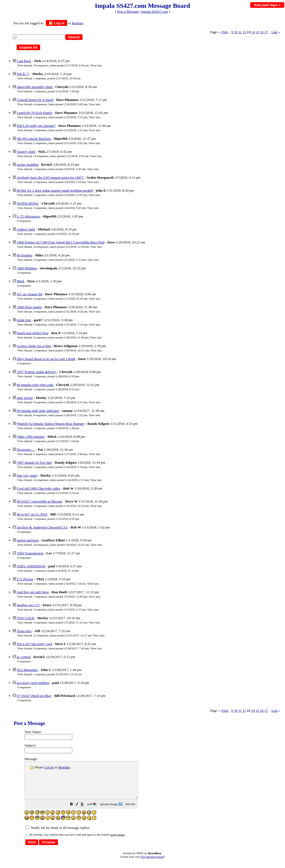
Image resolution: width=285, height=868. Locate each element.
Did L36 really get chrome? (36, 126)
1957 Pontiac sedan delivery (37, 372)
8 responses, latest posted (60, 415)
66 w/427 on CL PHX (32, 514)
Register (64, 767)
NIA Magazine (28, 670)
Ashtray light (26, 229)
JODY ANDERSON (31, 566)
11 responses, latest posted (62, 635)
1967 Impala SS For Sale (34, 462)
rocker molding (28, 165)
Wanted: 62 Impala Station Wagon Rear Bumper (51, 424)
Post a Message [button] (128, 11)
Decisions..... (26, 450)
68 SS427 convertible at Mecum (39, 501)
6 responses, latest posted (61, 648)
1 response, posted (57, 78)
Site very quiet (27, 475)
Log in (56, 23)
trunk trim (24, 320)
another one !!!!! (28, 605)
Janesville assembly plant (35, 87)
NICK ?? (23, 74)
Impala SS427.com (155, 11)
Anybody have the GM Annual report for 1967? (51, 177)
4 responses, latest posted (60, 104)
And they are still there (33, 592)
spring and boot (28, 540)
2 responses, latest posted (60, 117)
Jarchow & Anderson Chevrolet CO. (42, 527)
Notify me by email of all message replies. (58, 835)
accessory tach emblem (33, 683)
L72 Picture (25, 579)
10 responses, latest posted (61, 65)
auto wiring (25, 398)
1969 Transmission (30, 553)
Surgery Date (26, 152)
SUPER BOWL (28, 203)
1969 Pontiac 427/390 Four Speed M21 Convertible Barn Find (61, 242)
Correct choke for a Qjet (34, 346)
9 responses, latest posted (61, 337)
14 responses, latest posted (61, 156)
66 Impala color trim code (35, 385)
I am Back (24, 61)
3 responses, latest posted (59, 182)
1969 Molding (27, 268)
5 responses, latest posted (60, 130)
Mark (20, 281)
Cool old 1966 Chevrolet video (38, 488)
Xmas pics (24, 631)
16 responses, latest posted (61, 545)
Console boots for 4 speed (35, 100)
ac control (24, 657)
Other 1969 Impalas (31, 437)
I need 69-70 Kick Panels (34, 113)
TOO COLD (25, 618)
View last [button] (96, 65)
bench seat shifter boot (32, 333)
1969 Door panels (29, 307)
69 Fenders (24, 255)
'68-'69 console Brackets (34, 139)
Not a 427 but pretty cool (34, 644)
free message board (152, 864)
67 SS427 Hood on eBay (34, 696)
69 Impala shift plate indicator (38, 411)
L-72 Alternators (28, 216)
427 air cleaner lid (29, 294)
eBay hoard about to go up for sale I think (46, 359)
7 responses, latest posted (60, 596)
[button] (85, 812)
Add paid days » (267, 5)
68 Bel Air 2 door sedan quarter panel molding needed (55, 190)
